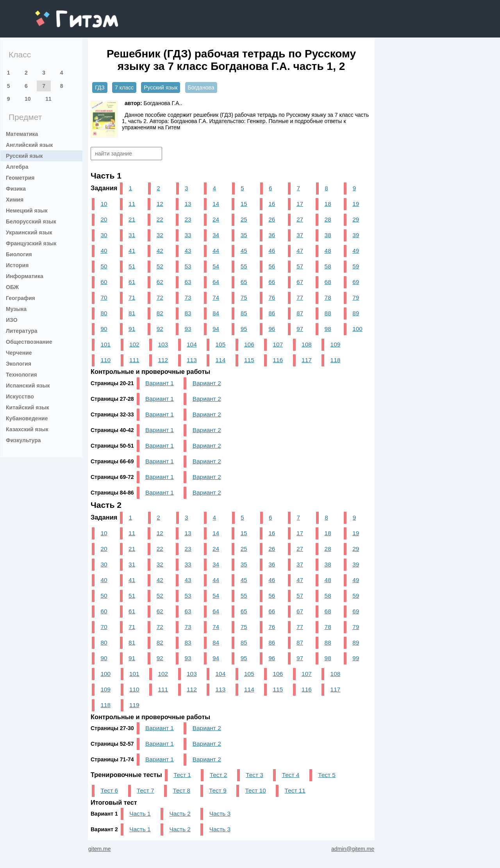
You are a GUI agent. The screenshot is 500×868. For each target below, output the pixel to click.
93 (188, 329)
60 (104, 282)
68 (328, 282)
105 (221, 344)
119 (134, 705)
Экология (19, 364)
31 (132, 235)
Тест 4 (291, 775)
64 (216, 282)
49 (356, 251)
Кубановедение (27, 418)
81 (132, 313)
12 (160, 204)
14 (216, 204)
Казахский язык (27, 429)
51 (132, 266)
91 (132, 329)
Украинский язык (29, 232)
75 (244, 297)
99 (356, 658)
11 (48, 99)
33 (188, 235)
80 (104, 313)
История (17, 265)
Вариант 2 (207, 383)
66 (272, 282)
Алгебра (17, 167)
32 (160, 235)
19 (356, 204)
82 (160, 313)
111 (134, 360)
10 (28, 99)
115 (249, 360)
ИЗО (12, 320)
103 (163, 344)
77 (300, 297)
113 (192, 360)
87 (300, 313)
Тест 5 (327, 775)
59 (356, 266)
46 (272, 251)
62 (160, 282)
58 (328, 266)
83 (188, 313)
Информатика (25, 276)
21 (132, 219)
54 (216, 266)
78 (328, 297)
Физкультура (23, 440)
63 (188, 282)
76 (272, 297)
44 (216, 251)
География (21, 298)
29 (356, 219)
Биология (19, 254)
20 (104, 219)
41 (132, 251)
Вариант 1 (160, 383)
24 (216, 219)
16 (272, 204)
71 (132, 297)
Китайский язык (27, 407)
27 (300, 219)
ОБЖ (12, 287)
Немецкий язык (27, 211)
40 (104, 251)
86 (272, 313)
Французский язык (31, 243)
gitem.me (56, 14)
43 (188, 251)
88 (328, 313)
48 (328, 251)
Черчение (19, 353)
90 (104, 329)
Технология (21, 375)
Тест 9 (218, 790)
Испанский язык (28, 386)
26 (272, 219)
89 (356, 313)
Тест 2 (219, 775)
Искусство (20, 396)
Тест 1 (182, 775)
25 (244, 219)
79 (356, 297)
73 (188, 297)
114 (221, 360)
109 (336, 344)
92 (160, 329)
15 (244, 204)
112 (163, 360)
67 (300, 282)
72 (160, 297)
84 (216, 313)
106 (249, 344)
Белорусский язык (31, 221)
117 (307, 360)
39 (356, 235)
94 (216, 329)
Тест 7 (146, 790)
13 (188, 204)
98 (328, 329)
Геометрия (20, 178)
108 (307, 344)
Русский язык (24, 156)
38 (328, 235)
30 (104, 235)
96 (272, 329)
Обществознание (29, 342)
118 (336, 360)
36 (272, 235)
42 (160, 251)
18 (328, 204)
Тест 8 (182, 790)
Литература (22, 331)
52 (160, 266)
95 (244, 329)
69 (356, 282)
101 (105, 344)
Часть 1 (140, 814)
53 (188, 266)
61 (132, 282)
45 (244, 251)
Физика (16, 189)
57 (300, 266)
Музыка (16, 309)
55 (244, 266)
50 (104, 266)
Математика (22, 134)
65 (244, 282)
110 (105, 360)
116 (278, 360)
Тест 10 (256, 790)
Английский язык (29, 145)
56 (272, 266)
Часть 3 (220, 814)
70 (104, 297)
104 (192, 344)
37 (300, 235)
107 (278, 344)
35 (244, 235)
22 (160, 219)
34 (216, 235)
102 (134, 344)
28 (328, 219)
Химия (15, 200)
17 (300, 204)
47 (300, 251)
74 (216, 297)
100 (357, 329)
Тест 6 (109, 790)
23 (188, 219)
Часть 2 (180, 814)
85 (244, 313)
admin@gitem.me (353, 849)
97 (300, 329)
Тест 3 (254, 775)
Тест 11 (295, 790)
